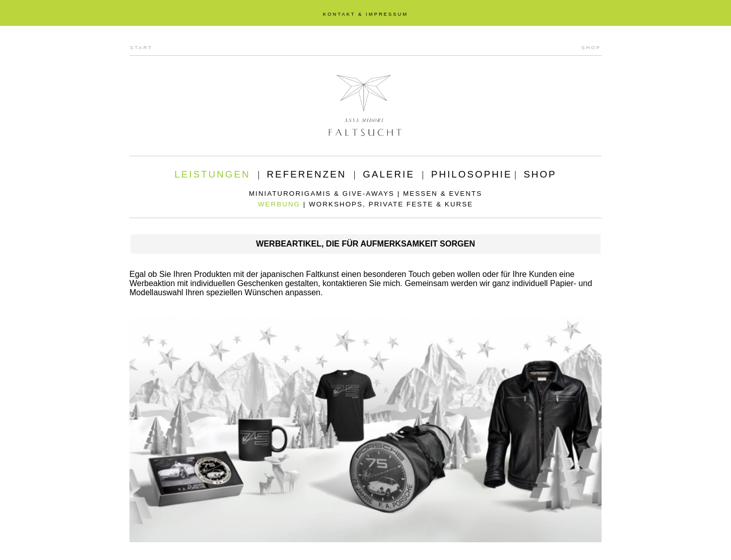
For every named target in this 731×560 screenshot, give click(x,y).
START (141, 48)
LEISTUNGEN (212, 174)
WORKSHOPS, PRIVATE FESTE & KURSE (391, 204)
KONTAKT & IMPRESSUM (365, 14)
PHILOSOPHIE (472, 174)
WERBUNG (279, 204)
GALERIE (389, 174)
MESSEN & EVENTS (443, 194)
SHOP (591, 48)
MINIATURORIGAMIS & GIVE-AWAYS (322, 194)
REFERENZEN (307, 174)
